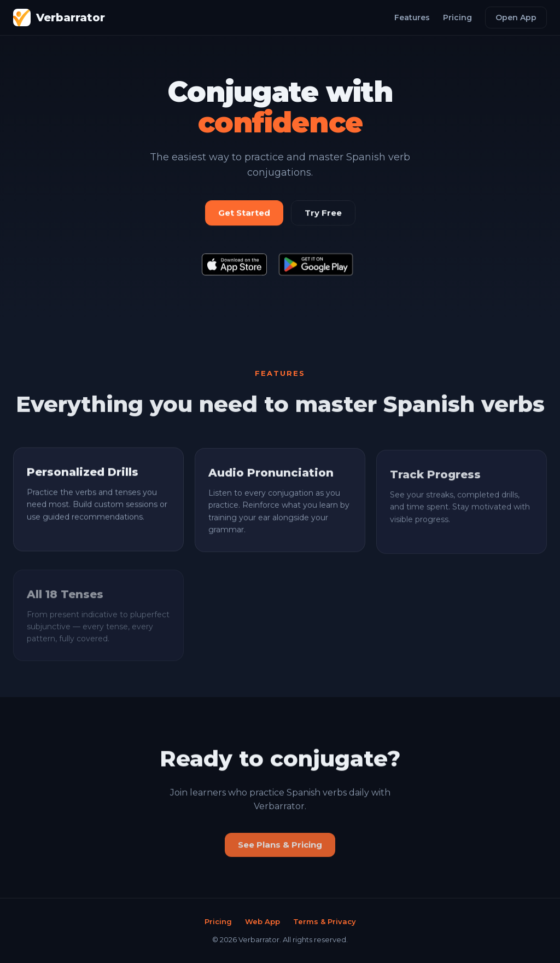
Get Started (244, 213)
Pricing (457, 18)
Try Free (323, 213)
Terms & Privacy (325, 921)
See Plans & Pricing (280, 848)
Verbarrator (59, 18)
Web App (262, 921)
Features (412, 18)
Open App (516, 18)
